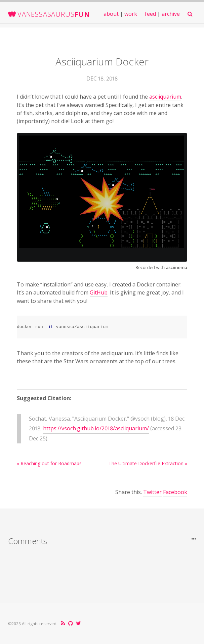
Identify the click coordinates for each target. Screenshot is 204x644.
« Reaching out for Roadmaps (49, 463)
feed (150, 14)
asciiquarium (165, 97)
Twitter (152, 492)
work (131, 14)
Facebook (175, 492)
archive (171, 14)
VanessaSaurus (54, 14)
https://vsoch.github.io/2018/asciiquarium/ (96, 428)
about (111, 14)
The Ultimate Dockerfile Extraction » (148, 463)
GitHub (99, 292)
